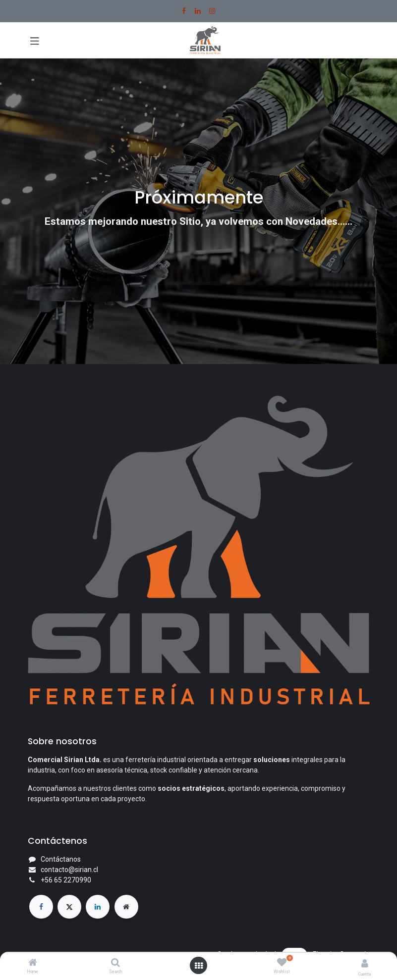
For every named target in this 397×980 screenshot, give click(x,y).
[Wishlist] (282, 963)
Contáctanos (61, 859)
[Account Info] (365, 963)
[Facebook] (184, 11)
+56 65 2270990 (66, 880)
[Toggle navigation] (35, 40)
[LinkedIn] (198, 11)
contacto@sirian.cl (69, 870)
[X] (69, 907)
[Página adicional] (126, 907)
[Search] (115, 963)
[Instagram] (212, 11)
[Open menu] (199, 966)
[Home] (33, 963)
